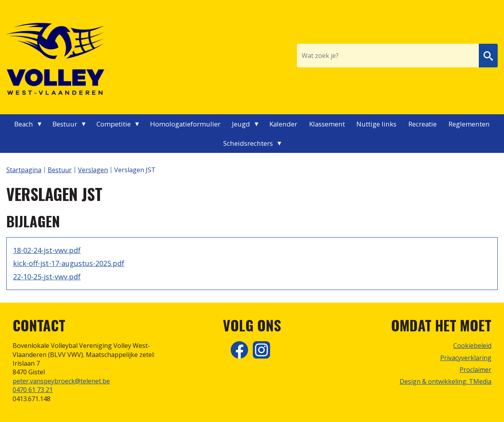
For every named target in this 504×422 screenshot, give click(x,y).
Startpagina (24, 170)
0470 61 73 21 (33, 390)
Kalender (283, 124)
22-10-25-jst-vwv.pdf (47, 277)
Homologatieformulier (185, 124)
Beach (24, 124)
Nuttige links (376, 124)
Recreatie (422, 124)
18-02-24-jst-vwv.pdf (47, 250)
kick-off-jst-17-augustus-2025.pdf (69, 263)
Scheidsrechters (248, 143)
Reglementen (469, 124)
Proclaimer (475, 370)
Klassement (327, 124)
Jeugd (241, 124)
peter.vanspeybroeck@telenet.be (61, 381)
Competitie (114, 124)
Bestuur (65, 124)
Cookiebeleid (472, 346)
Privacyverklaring (466, 358)
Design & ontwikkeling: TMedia (446, 381)
